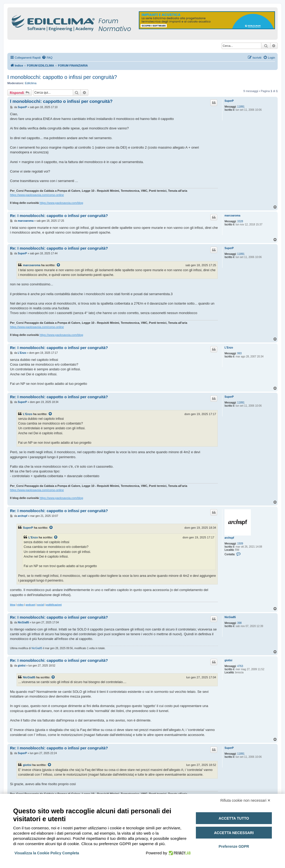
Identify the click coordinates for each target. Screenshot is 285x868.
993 (239, 353)
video (20, 605)
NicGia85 (230, 617)
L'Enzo (229, 348)
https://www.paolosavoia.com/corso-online (37, 195)
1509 (240, 544)
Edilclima (31, 83)
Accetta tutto (234, 818)
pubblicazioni (54, 605)
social (41, 605)
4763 (240, 666)
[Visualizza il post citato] (59, 265)
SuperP (229, 101)
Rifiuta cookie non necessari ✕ (245, 800)
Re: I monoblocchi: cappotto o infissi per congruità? (59, 216)
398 (239, 623)
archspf (229, 538)
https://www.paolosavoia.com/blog (61, 203)
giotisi (228, 660)
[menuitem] (47, 58)
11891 (241, 107)
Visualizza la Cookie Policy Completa (47, 853)
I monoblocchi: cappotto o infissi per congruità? (62, 77)
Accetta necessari (234, 833)
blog (13, 605)
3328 (240, 221)
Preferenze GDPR (234, 846)
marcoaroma (232, 216)
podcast (30, 605)
